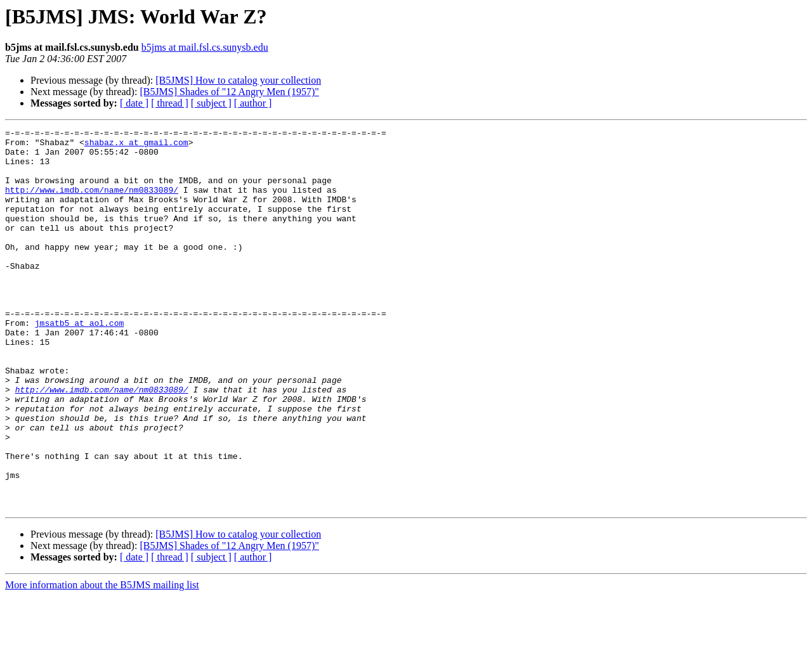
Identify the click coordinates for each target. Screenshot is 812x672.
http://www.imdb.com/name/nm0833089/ (92, 203)
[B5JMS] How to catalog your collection (238, 80)
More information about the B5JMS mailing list (102, 661)
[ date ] (134, 103)
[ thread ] (170, 103)
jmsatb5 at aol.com (79, 363)
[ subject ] (211, 103)
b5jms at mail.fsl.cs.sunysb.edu (205, 47)
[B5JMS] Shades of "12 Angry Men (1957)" (229, 92)
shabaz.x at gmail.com (136, 146)
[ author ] (253, 103)
